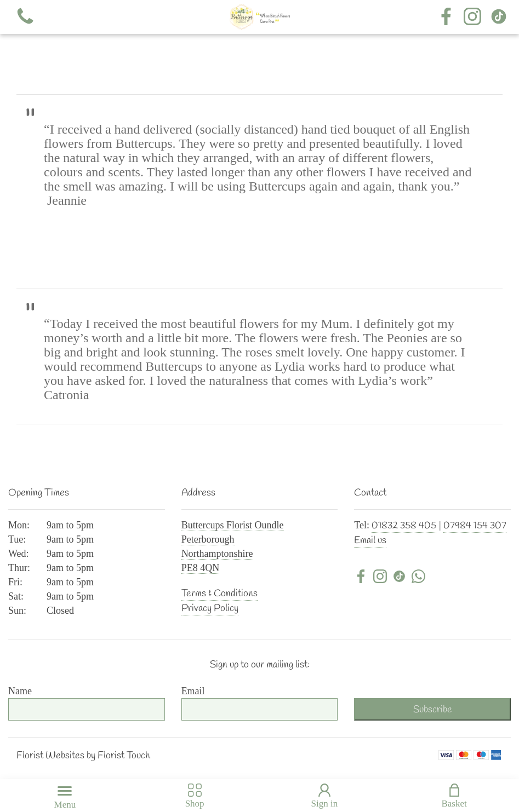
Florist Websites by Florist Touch (83, 756)
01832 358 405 (404, 526)
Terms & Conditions (219, 594)
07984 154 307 (475, 526)
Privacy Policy (210, 608)
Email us (370, 540)
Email (193, 691)
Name (20, 691)
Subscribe (433, 710)
